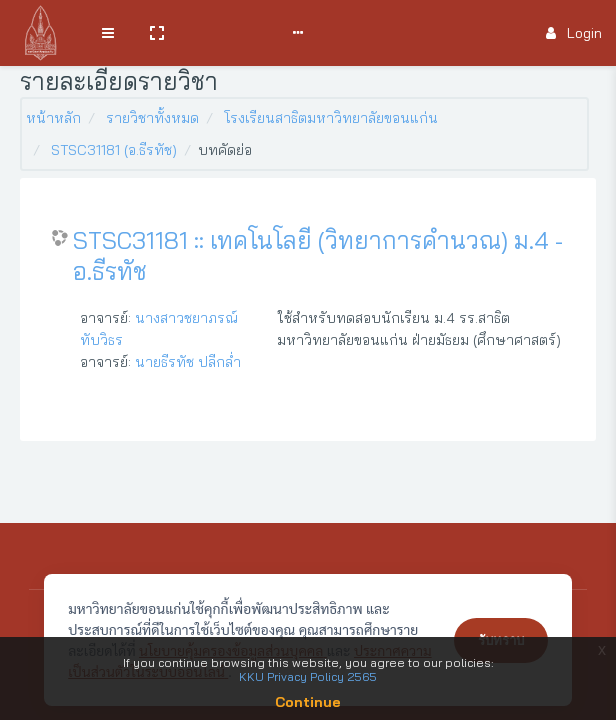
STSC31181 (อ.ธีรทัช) (114, 150)
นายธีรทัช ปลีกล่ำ (188, 362)
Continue (308, 702)
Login (574, 33)
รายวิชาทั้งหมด (152, 118)
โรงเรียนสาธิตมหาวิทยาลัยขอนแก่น (331, 118)
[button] (157, 33)
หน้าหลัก (53, 118)
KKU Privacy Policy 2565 (308, 676)
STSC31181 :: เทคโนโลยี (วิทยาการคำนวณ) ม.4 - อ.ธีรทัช (318, 255)
